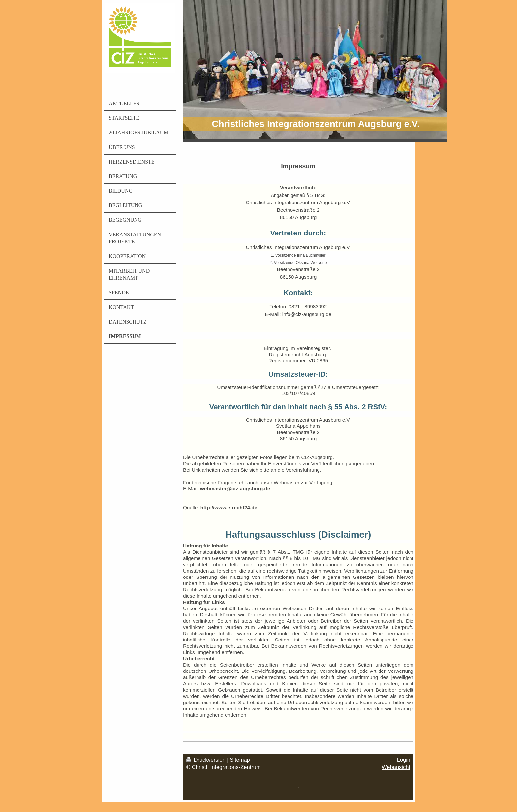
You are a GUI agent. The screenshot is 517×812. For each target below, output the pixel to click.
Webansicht (396, 767)
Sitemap (240, 760)
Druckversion (207, 760)
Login (404, 760)
